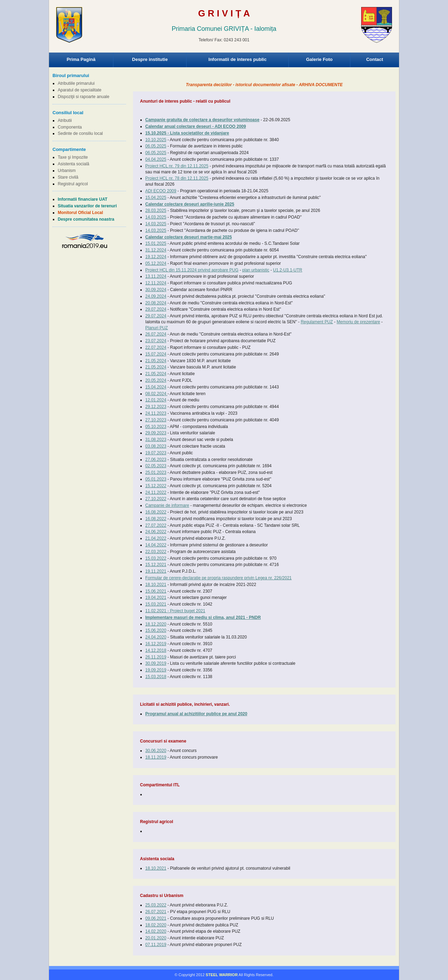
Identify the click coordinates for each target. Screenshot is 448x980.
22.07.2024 (156, 347)
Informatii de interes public (238, 59)
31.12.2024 (156, 250)
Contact (374, 59)
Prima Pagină (81, 59)
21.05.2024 (156, 361)
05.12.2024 (156, 263)
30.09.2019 (156, 663)
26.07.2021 (156, 912)
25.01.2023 (156, 472)
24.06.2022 (156, 532)
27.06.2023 (156, 460)
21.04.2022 (156, 538)
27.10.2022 (156, 499)
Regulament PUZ (317, 322)
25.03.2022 (156, 905)
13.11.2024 (156, 276)
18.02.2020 (156, 925)
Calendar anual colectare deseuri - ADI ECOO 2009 (196, 126)
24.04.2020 (156, 637)
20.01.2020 (156, 938)
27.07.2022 (156, 525)
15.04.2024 (156, 387)
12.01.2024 (156, 400)
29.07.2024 (156, 309)
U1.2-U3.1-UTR (288, 270)
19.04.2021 (156, 598)
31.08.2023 (156, 440)
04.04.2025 (156, 159)
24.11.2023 (156, 413)
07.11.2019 (156, 945)
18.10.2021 (156, 585)
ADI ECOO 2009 (161, 191)
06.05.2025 (156, 146)
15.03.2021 (156, 604)
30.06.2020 (156, 751)
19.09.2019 (156, 670)
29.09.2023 (156, 433)
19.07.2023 (156, 453)
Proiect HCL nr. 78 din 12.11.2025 (177, 178)
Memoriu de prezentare (358, 322)
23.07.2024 (156, 341)
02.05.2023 (156, 466)
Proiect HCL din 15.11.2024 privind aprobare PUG (192, 270)
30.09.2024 (156, 290)
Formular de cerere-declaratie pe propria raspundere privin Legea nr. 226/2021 (218, 578)
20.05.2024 (156, 380)
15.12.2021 (156, 565)
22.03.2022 (156, 552)
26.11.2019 (156, 657)
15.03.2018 (156, 677)
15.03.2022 (156, 558)
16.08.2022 (156, 512)
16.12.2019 (156, 644)
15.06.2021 (156, 591)
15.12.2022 (156, 486)
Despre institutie (150, 59)
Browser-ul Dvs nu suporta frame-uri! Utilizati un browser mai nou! (224, 32)
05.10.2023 (156, 427)
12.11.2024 (156, 283)
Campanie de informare (167, 505)
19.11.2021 (156, 571)
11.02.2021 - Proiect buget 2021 (175, 611)
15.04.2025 (156, 198)
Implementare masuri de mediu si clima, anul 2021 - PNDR (203, 617)
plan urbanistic (256, 270)
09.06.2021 (156, 918)
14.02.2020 (156, 931)
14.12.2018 (156, 650)
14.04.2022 (156, 545)
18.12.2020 (156, 624)
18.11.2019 (156, 757)
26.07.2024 (156, 334)
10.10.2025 (156, 140)
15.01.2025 (156, 243)
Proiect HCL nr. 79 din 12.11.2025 (177, 166)
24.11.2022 (156, 492)
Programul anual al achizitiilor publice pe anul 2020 (196, 714)
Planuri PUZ (157, 328)
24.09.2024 (156, 296)
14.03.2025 (156, 217)
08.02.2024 (156, 394)
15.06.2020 (156, 630)
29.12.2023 (156, 407)
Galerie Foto (319, 59)
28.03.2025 (156, 211)
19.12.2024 (156, 257)
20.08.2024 (156, 303)
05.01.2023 (156, 479)
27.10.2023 (156, 420)
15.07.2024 (156, 354)
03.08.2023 (156, 446)
